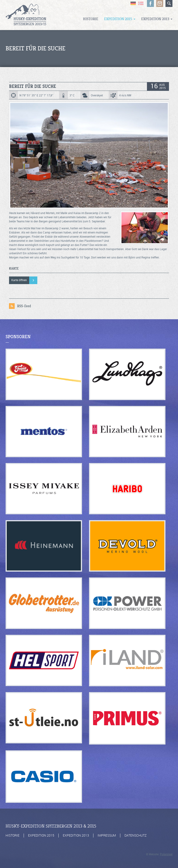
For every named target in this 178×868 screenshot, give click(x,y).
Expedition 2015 (120, 19)
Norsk (141, 3)
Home (26, 15)
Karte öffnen (19, 280)
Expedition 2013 (157, 19)
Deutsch (133, 3)
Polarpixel (166, 854)
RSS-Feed (24, 306)
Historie (91, 19)
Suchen (169, 3)
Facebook (150, 3)
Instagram (160, 3)
